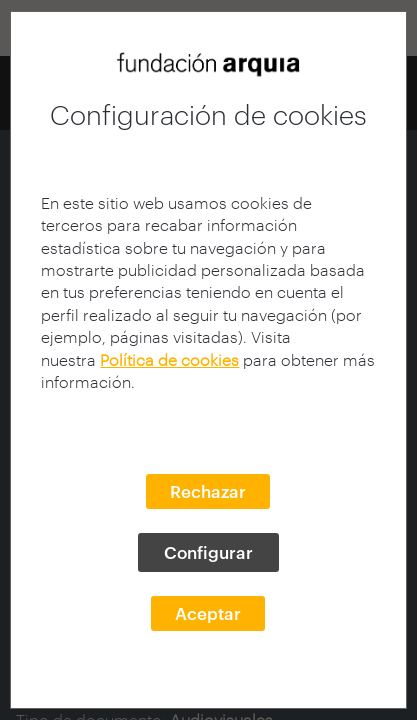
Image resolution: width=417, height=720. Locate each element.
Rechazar (208, 491)
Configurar (208, 552)
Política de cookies (169, 359)
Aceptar (208, 613)
